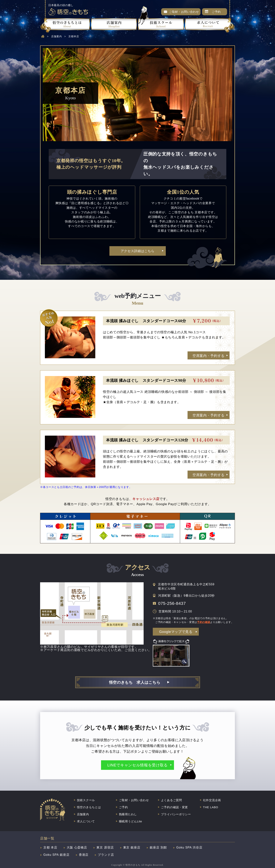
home (43, 36)
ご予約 (216, 12)
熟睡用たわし (128, 814)
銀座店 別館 (158, 847)
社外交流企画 (212, 800)
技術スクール (86, 800)
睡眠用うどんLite (131, 821)
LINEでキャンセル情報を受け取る (137, 765)
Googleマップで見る (176, 632)
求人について (86, 821)
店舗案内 (57, 36)
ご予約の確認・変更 (174, 807)
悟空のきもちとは (89, 807)
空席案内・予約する (209, 356)
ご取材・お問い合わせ (184, 12)
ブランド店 (106, 855)
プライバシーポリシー (176, 814)
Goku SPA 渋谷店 (189, 847)
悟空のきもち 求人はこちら (135, 682)
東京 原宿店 (105, 847)
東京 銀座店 (132, 847)
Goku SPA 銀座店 (56, 855)
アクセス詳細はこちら (138, 251)
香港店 (84, 855)
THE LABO (211, 807)
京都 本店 (50, 847)
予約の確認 (204, 622)
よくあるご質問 (171, 800)
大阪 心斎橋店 (77, 847)
